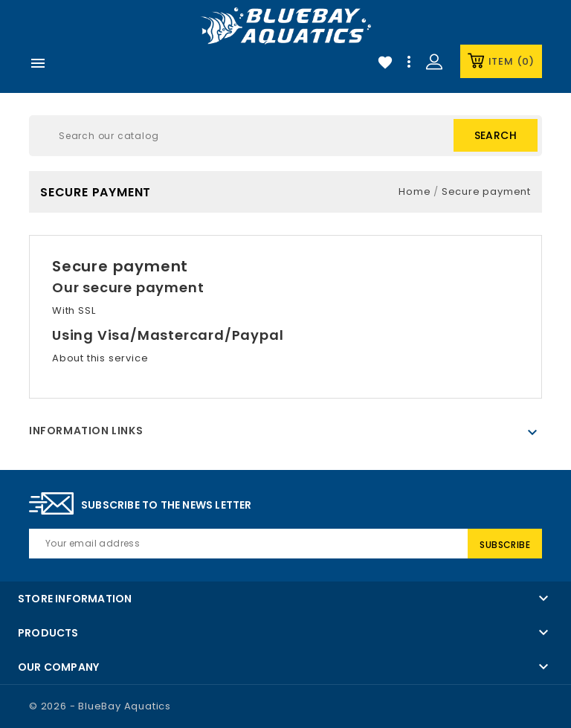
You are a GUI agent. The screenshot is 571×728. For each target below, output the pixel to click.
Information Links (86, 431)
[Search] (285, 136)
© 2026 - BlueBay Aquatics (100, 706)
